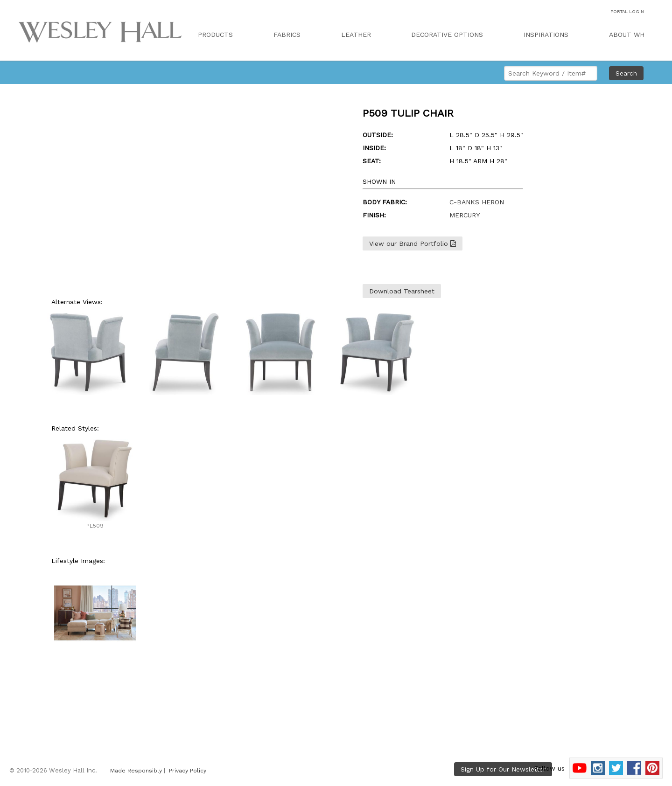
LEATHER (356, 35)
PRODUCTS (215, 35)
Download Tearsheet (402, 291)
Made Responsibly (136, 771)
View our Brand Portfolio (413, 243)
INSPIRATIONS (546, 35)
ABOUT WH (627, 35)
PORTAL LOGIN (627, 11)
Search (626, 73)
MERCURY (465, 215)
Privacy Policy (188, 771)
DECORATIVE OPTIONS (447, 35)
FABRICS (287, 35)
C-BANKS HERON (477, 202)
